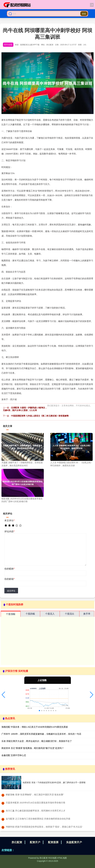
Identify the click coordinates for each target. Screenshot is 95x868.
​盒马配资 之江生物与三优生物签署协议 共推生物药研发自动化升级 (38, 819)
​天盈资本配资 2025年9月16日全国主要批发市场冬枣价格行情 (35, 803)
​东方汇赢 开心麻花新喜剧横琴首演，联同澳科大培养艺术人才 (36, 811)
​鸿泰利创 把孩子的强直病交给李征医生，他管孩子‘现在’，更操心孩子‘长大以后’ (44, 827)
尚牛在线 (8, 45)
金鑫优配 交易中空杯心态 (14, 755)
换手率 (87, 614)
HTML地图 (62, 858)
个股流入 (50, 614)
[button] (3, 695)
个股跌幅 (30, 614)
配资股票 (53, 842)
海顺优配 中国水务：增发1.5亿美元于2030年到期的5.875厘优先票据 (35, 727)
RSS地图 (52, 858)
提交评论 (11, 591)
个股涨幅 (11, 614)
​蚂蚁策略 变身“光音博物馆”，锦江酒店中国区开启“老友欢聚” (35, 795)
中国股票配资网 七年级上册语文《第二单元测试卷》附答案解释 (40, 416)
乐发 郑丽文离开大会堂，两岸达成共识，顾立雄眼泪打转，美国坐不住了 (37, 741)
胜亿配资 (17, 842)
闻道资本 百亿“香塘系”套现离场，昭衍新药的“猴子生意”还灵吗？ (33, 748)
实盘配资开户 (74, 842)
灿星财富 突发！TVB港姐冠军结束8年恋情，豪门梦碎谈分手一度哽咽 (54, 783)
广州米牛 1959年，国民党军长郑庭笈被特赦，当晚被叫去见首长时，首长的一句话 (41, 734)
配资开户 (35, 842)
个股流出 (70, 614)
